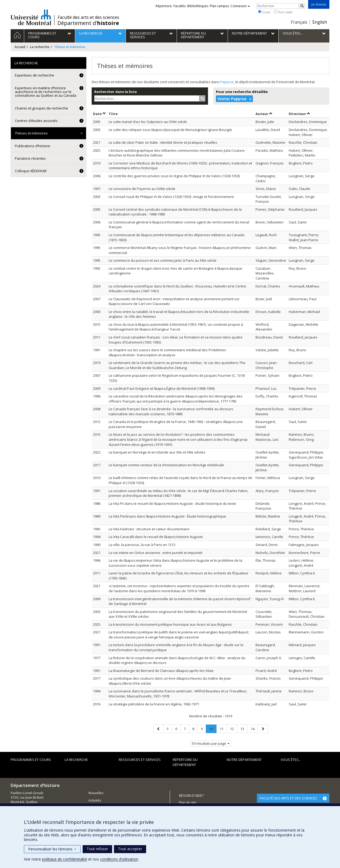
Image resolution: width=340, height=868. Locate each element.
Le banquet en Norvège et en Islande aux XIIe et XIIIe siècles (157, 452)
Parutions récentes (30, 158)
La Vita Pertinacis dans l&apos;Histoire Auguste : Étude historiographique (167, 516)
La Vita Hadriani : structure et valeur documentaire (149, 529)
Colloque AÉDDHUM (31, 171)
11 (223, 729)
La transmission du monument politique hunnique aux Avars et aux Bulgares (170, 624)
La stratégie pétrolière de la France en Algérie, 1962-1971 (154, 704)
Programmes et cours (31, 760)
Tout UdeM (283, 12)
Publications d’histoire (33, 146)
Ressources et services (140, 760)
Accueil (20, 47)
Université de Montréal (31, 17)
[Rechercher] (302, 6)
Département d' (88, 23)
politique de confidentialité (65, 859)
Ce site (264, 12)
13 (244, 729)
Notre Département (244, 760)
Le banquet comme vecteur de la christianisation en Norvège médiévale (166, 465)
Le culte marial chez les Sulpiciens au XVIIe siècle (148, 122)
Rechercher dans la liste (116, 92)
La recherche (40, 47)
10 (213, 730)
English (320, 22)
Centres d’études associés (36, 121)
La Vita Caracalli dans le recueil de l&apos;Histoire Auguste (156, 537)
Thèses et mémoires (31, 133)
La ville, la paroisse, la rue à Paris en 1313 (142, 545)
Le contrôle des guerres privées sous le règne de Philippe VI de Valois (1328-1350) (174, 176)
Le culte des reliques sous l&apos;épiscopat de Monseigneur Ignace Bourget (170, 130)
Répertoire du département (185, 762)
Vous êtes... (291, 760)
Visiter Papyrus (232, 99)
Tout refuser (97, 849)
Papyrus (227, 82)
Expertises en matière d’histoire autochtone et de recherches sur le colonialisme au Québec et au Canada (46, 92)
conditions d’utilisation (119, 859)
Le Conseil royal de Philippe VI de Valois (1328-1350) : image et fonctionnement (171, 197)
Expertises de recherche (35, 75)
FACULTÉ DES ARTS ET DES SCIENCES (288, 798)
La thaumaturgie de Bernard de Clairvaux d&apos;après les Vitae (161, 671)
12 (233, 729)
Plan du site (188, 803)
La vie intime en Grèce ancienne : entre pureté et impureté (156, 553)
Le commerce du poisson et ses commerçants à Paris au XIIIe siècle (163, 260)
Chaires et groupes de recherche (41, 108)
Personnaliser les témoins (52, 849)
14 (254, 729)
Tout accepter (130, 849)
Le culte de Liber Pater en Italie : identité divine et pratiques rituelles (163, 142)
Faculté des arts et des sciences (88, 17)
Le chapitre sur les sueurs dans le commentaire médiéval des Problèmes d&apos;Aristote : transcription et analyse (167, 352)
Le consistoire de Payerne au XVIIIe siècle (142, 189)
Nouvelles (96, 793)
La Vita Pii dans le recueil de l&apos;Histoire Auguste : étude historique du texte (172, 503)
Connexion (240, 6)
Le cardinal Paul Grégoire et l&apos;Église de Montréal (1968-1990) (162, 388)
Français (299, 22)
